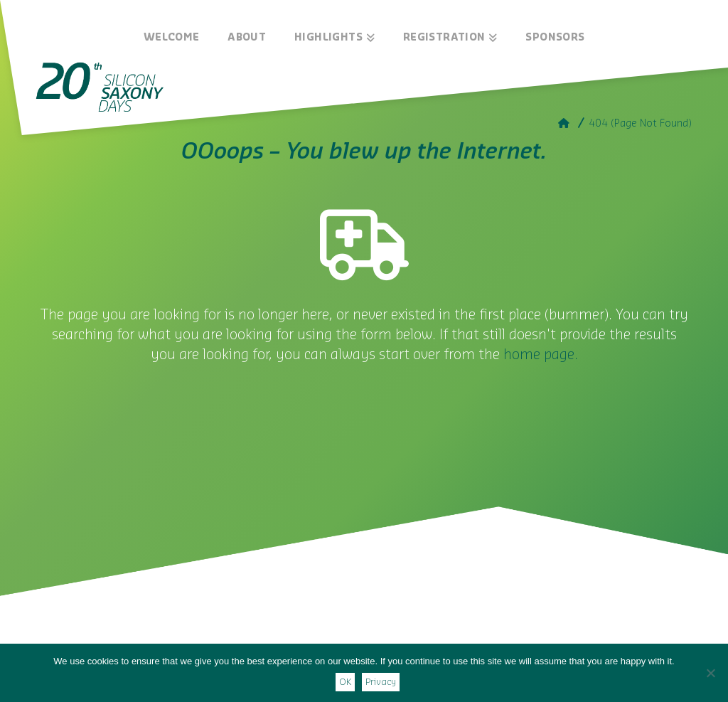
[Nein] (710, 673)
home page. (541, 355)
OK (345, 682)
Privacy (381, 682)
